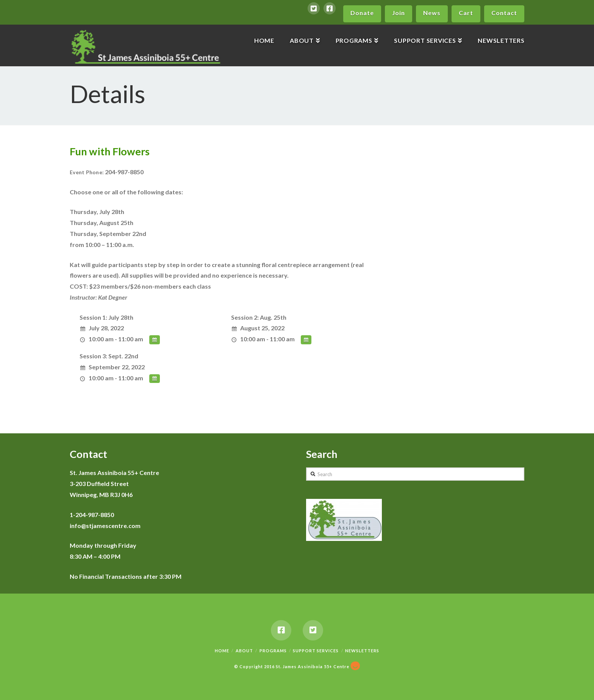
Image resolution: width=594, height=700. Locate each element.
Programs (273, 651)
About (244, 651)
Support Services (316, 651)
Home (222, 651)
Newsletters (362, 651)
